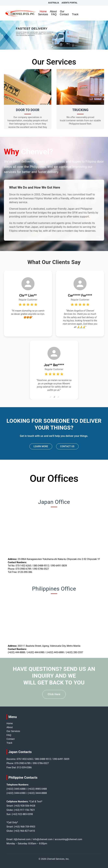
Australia (54, 3)
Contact (64, 14)
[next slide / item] (106, 35)
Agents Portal (70, 3)
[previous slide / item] (2, 35)
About (53, 11)
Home (43, 11)
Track (75, 14)
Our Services (13, 731)
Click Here (54, 694)
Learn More (41, 446)
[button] (52, 47)
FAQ (54, 14)
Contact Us (67, 446)
